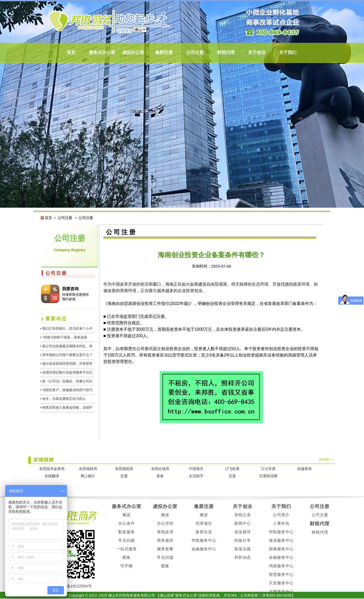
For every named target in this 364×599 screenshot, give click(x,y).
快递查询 (304, 469)
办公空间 (165, 523)
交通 (124, 476)
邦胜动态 (243, 557)
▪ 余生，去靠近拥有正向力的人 (63, 399)
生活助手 (196, 476)
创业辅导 (243, 532)
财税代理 (226, 52)
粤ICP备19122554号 (74, 586)
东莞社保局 (160, 469)
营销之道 (243, 515)
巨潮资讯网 (268, 476)
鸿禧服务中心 (281, 566)
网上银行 (88, 476)
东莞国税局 (124, 469)
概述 (127, 515)
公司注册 (195, 52)
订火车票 (268, 469)
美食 (160, 476)
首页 (71, 52)
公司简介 (281, 515)
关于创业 (257, 52)
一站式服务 (127, 549)
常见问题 (127, 540)
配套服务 (127, 532)
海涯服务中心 (281, 540)
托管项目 (204, 523)
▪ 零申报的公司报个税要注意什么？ (66, 355)
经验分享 (243, 540)
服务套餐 (165, 549)
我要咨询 (70, 289)
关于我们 (288, 52)
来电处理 (165, 532)
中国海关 (196, 469)
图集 (127, 557)
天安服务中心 (281, 583)
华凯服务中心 (204, 540)
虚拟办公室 (133, 52)
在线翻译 (52, 476)
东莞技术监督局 (52, 469)
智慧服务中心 (281, 574)
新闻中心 (243, 523)
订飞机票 (232, 469)
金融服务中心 (204, 549)
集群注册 (164, 52)
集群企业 (204, 532)
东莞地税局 (88, 469)
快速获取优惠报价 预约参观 (76, 297)
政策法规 (243, 549)
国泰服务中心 (281, 549)
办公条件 (127, 523)
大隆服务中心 (281, 591)
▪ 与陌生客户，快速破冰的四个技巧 (66, 390)
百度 (232, 476)
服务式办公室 (102, 52)
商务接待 (165, 540)
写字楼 (127, 566)
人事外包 (281, 523)
